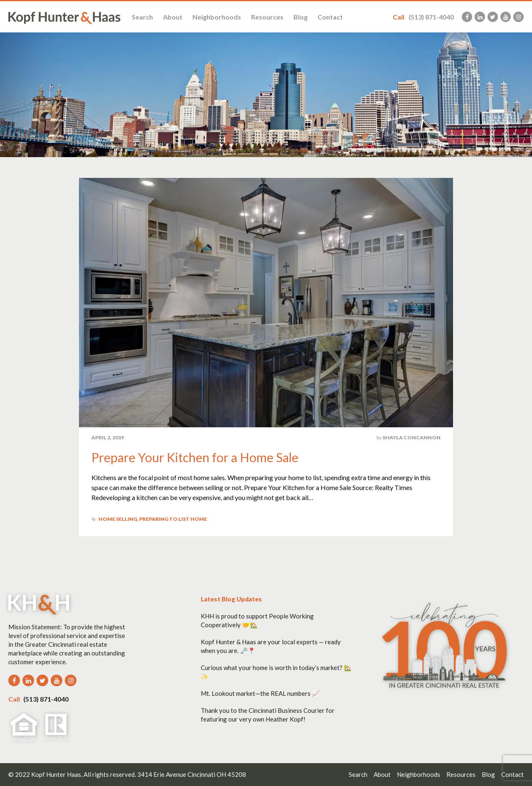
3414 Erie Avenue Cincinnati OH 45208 (192, 774)
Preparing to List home (173, 519)
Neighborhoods (217, 17)
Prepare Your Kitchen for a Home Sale (195, 457)
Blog (300, 17)
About (173, 17)
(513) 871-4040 (423, 17)
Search (142, 17)
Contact (330, 17)
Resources (267, 17)
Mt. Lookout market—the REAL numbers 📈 (260, 693)
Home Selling (118, 519)
